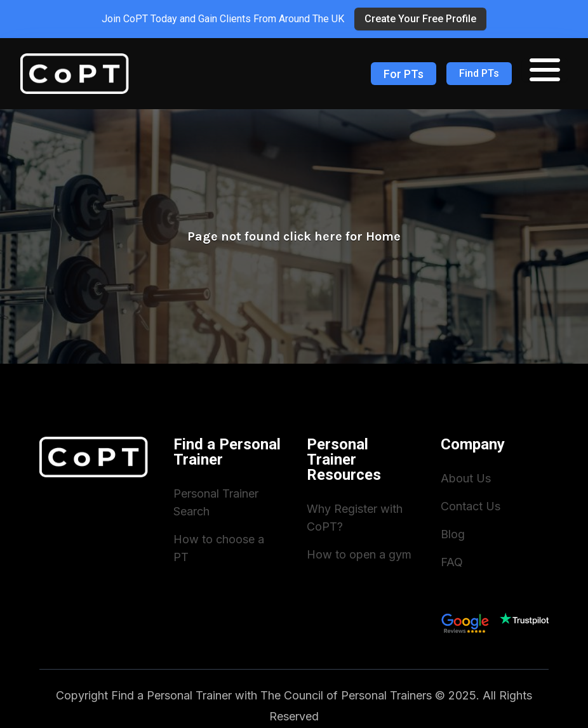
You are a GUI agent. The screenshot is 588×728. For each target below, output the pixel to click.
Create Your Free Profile (420, 19)
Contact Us (471, 506)
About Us (466, 478)
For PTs (404, 74)
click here (313, 236)
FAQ (452, 562)
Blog (453, 534)
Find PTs (479, 73)
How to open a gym (359, 554)
